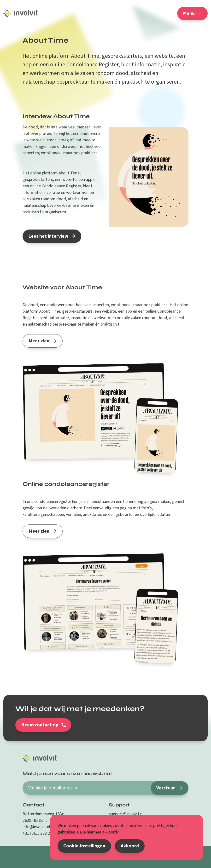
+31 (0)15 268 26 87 (40, 833)
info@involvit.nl (36, 827)
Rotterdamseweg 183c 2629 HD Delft (43, 817)
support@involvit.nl (126, 814)
